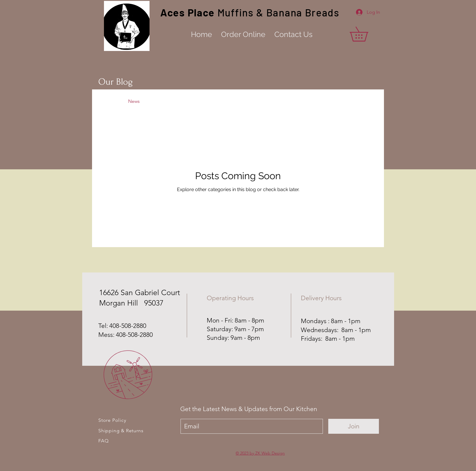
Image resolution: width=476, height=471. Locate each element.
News (134, 101)
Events (187, 101)
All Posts (107, 101)
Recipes (160, 101)
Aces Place (189, 12)
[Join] (354, 426)
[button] (366, 34)
